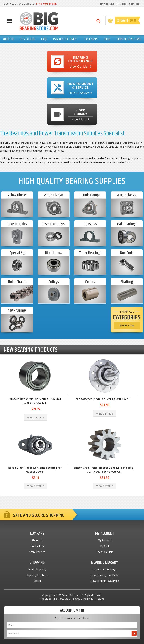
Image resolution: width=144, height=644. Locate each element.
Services (134, 4)
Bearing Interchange (105, 569)
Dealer (37, 581)
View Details (36, 417)
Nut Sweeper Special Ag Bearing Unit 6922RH (104, 399)
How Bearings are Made (105, 575)
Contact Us (37, 546)
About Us (37, 540)
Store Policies (37, 552)
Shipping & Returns (37, 575)
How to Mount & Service (105, 581)
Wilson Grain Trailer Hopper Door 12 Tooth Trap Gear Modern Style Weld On (104, 470)
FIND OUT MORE (46, 4)
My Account (107, 4)
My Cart (105, 546)
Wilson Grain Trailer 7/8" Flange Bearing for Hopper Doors (35, 470)
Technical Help (105, 552)
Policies (122, 4)
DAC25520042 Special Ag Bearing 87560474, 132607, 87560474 (35, 401)
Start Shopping (37, 569)
